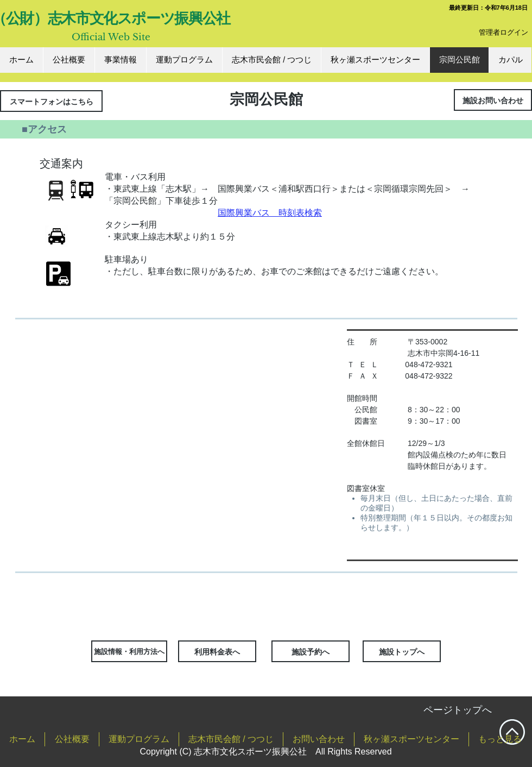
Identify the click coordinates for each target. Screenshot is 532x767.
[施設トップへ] (402, 651)
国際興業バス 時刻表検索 (270, 213)
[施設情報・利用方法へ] (129, 651)
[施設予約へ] (311, 651)
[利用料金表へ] (217, 651)
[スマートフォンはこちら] (51, 101)
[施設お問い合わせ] (493, 100)
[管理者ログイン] (503, 32)
